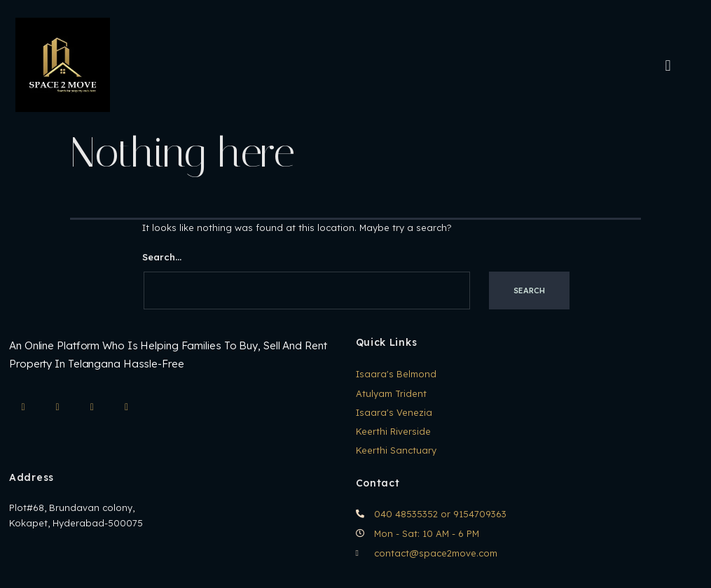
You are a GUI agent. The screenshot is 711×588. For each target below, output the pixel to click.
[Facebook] (57, 407)
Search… (162, 257)
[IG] (23, 407)
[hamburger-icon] (668, 65)
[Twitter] (127, 407)
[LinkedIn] (92, 407)
